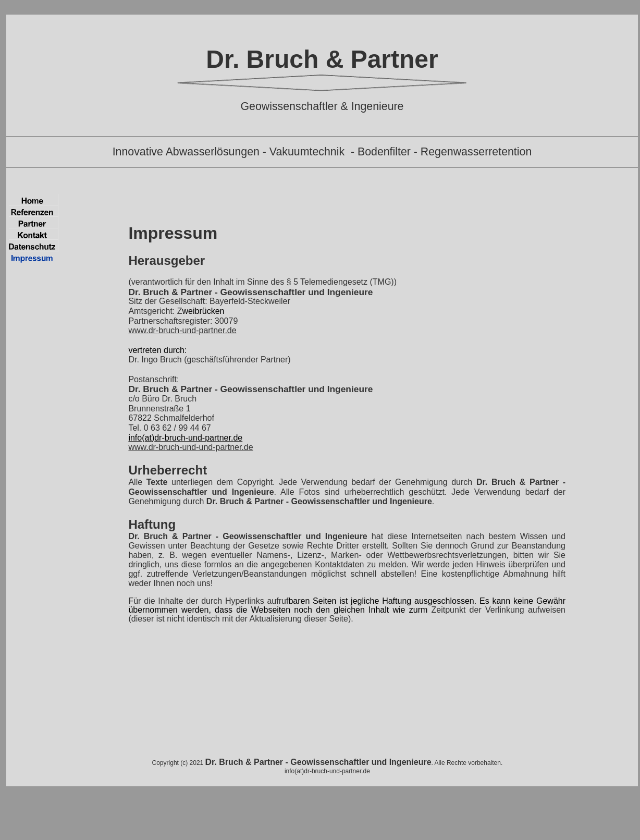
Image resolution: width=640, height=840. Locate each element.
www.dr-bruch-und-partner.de (182, 330)
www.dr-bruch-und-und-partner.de (190, 447)
